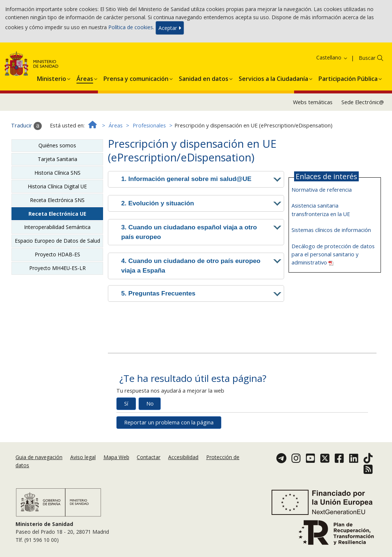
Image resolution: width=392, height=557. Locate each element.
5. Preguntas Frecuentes (158, 293)
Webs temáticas (313, 102)
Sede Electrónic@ (363, 102)
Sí (126, 404)
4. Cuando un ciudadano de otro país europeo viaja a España (191, 266)
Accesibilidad (183, 457)
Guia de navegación (39, 457)
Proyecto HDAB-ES (57, 254)
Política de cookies (131, 27)
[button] (52, 78)
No (150, 404)
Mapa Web (116, 457)
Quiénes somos (57, 145)
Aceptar (170, 28)
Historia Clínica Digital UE (57, 186)
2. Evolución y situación (158, 203)
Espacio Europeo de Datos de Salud (57, 241)
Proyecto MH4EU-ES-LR (57, 268)
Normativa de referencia (322, 190)
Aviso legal (83, 457)
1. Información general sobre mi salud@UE (186, 179)
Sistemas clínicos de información (331, 230)
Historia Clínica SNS (57, 173)
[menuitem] (52, 78)
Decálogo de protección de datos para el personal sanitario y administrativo (333, 254)
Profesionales (149, 125)
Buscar (367, 58)
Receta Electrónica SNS (57, 200)
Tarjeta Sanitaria (57, 159)
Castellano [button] (332, 57)
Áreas (116, 125)
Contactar (149, 457)
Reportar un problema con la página (169, 422)
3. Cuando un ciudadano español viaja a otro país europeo (189, 232)
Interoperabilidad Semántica (57, 227)
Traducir (26, 126)
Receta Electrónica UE (57, 214)
